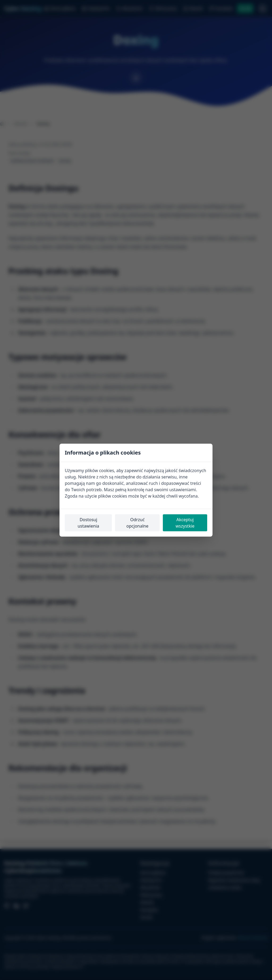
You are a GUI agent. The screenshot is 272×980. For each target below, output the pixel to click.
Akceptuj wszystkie (185, 523)
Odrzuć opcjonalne (137, 523)
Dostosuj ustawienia (88, 523)
